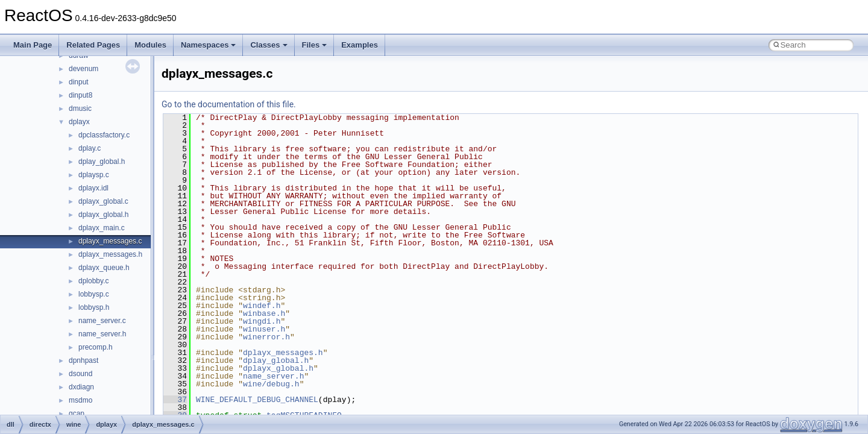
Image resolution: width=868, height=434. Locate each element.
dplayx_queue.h (104, 268)
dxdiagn (81, 387)
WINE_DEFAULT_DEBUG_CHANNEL (257, 400)
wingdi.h (262, 321)
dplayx (79, 122)
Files (315, 45)
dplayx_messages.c (110, 241)
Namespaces (209, 45)
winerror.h (266, 337)
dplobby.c (93, 281)
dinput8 (80, 95)
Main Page (33, 45)
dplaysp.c (94, 175)
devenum (83, 69)
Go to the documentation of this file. (229, 104)
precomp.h (96, 347)
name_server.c (102, 321)
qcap (77, 414)
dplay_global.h (102, 162)
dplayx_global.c (103, 201)
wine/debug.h (271, 384)
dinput (79, 82)
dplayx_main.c (102, 228)
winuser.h (264, 329)
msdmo (80, 400)
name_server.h (102, 334)
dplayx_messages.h (110, 254)
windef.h (262, 306)
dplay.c (90, 148)
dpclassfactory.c (104, 135)
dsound (80, 374)
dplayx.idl (93, 188)
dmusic (80, 108)
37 (175, 400)
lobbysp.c (94, 294)
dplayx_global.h (103, 215)
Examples (360, 45)
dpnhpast (83, 360)
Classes (269, 45)
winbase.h (264, 313)
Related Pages (93, 45)
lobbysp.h (94, 307)
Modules (150, 45)
